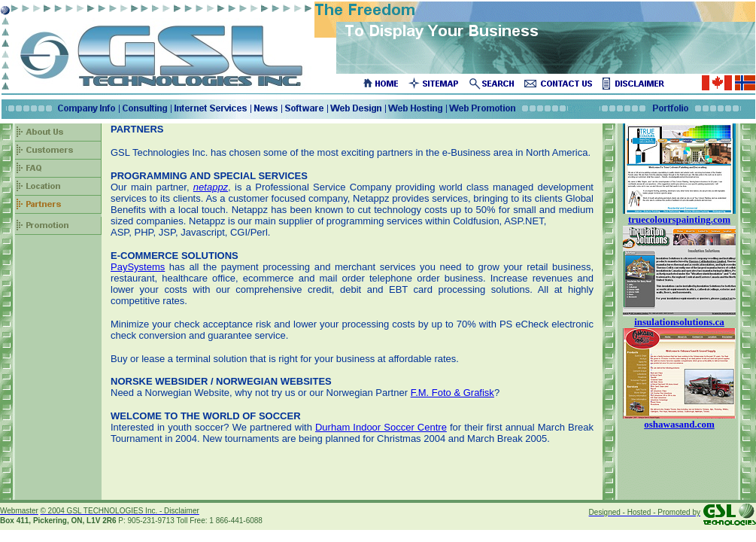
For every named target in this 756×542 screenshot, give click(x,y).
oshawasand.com (679, 424)
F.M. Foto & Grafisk (452, 393)
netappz (211, 187)
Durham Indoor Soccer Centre (381, 427)
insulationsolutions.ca (679, 322)
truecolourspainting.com (679, 219)
